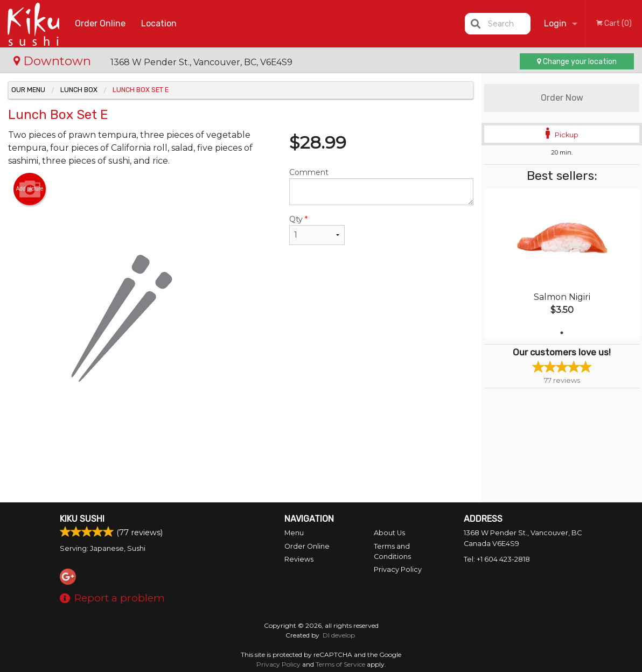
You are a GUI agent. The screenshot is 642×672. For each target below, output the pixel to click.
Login (555, 23)
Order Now (562, 98)
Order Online (100, 23)
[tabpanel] (562, 263)
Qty (317, 230)
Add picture (30, 189)
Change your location (577, 62)
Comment (382, 186)
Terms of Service (340, 664)
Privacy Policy (398, 569)
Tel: (497, 559)
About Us (389, 533)
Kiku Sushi (82, 519)
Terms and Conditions (392, 551)
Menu (294, 533)
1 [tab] (562, 333)
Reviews (299, 559)
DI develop (339, 635)
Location (159, 23)
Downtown (54, 61)
